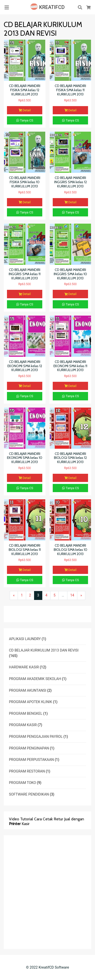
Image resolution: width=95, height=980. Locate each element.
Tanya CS (25, 120)
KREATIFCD (47, 7)
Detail (25, 110)
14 (72, 595)
